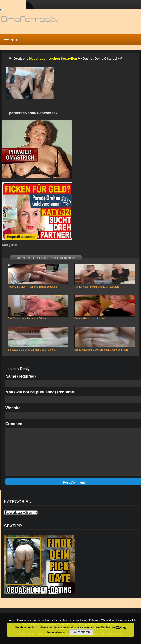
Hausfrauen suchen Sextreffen (53, 59)
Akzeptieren (82, 632)
